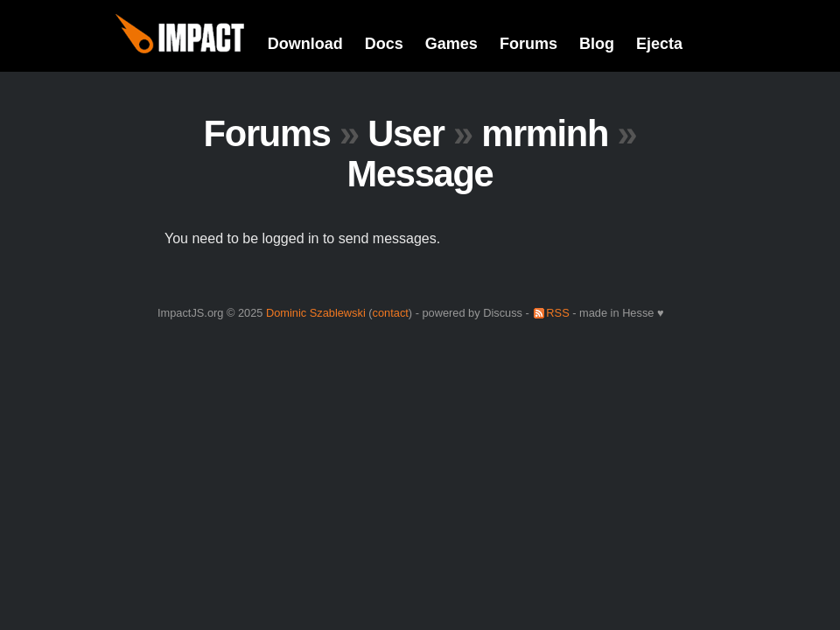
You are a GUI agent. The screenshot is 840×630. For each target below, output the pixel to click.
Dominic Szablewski (316, 313)
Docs (384, 44)
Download (305, 44)
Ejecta (659, 44)
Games (451, 44)
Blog (597, 44)
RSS (557, 313)
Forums (528, 44)
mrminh (545, 133)
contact (391, 313)
